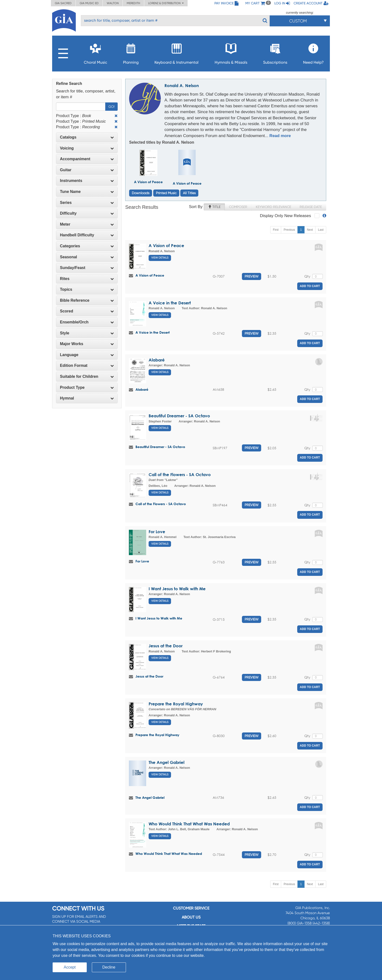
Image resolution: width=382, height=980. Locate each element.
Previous (289, 230)
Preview (252, 276)
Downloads (141, 193)
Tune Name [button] (87, 192)
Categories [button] (87, 246)
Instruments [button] (87, 181)
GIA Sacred (63, 3)
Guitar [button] (87, 170)
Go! (111, 107)
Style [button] (87, 333)
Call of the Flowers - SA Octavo (180, 475)
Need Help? (313, 52)
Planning (131, 52)
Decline (109, 967)
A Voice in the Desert (170, 303)
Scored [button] (87, 311)
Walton (113, 3)
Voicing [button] (87, 148)
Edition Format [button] (87, 365)
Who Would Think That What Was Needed (189, 824)
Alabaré (157, 360)
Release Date (311, 207)
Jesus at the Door (166, 646)
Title (214, 207)
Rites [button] (87, 279)
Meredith (133, 3)
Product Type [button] (87, 387)
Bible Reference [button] (87, 300)
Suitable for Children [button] (87, 376)
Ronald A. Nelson (182, 85)
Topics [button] (87, 289)
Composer (238, 207)
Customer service (191, 908)
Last (321, 230)
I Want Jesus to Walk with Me (177, 589)
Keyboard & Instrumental (177, 52)
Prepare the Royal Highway (176, 704)
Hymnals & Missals (231, 52)
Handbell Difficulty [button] (87, 235)
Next (310, 230)
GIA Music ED (89, 3)
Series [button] (87, 203)
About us (191, 917)
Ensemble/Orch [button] (87, 322)
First (276, 230)
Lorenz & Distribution (166, 3)
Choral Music (95, 52)
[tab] (87, 137)
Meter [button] (87, 224)
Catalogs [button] (87, 137)
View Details (160, 258)
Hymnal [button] (87, 398)
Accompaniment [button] (87, 159)
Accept (70, 967)
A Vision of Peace (148, 182)
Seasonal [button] (87, 257)
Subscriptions (275, 52)
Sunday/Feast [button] (87, 268)
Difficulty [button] (87, 213)
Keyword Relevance (273, 207)
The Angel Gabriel (167, 762)
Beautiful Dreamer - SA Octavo (179, 416)
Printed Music (166, 193)
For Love (157, 532)
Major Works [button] (87, 344)
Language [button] (87, 355)
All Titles (189, 193)
